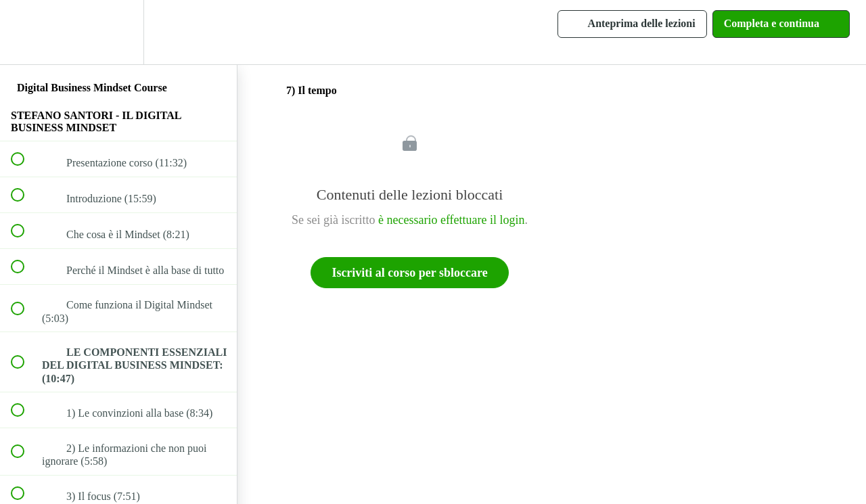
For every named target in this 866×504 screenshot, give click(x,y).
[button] (25, 32)
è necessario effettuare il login (452, 220)
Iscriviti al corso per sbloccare (409, 273)
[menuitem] (118, 32)
